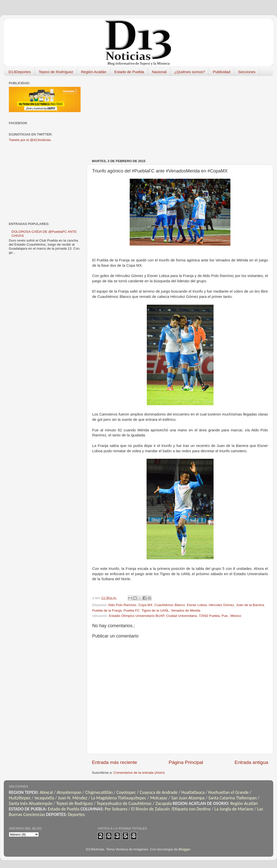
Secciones (247, 72)
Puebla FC (132, 610)
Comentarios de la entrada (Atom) (139, 773)
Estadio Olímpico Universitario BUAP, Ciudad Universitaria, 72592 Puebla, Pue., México (175, 616)
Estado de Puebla (129, 72)
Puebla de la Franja (107, 610)
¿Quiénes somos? (190, 72)
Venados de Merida (186, 610)
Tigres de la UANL (155, 610)
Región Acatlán (94, 72)
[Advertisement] (149, 115)
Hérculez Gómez (221, 605)
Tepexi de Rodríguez (56, 72)
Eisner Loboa (197, 605)
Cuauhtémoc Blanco (170, 605)
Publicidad (221, 72)
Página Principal (186, 762)
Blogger (184, 849)
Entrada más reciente (115, 762)
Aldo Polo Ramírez (122, 605)
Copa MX (145, 605)
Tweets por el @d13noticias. (30, 140)
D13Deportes (20, 72)
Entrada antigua (251, 762)
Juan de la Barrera (250, 605)
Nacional (159, 72)
